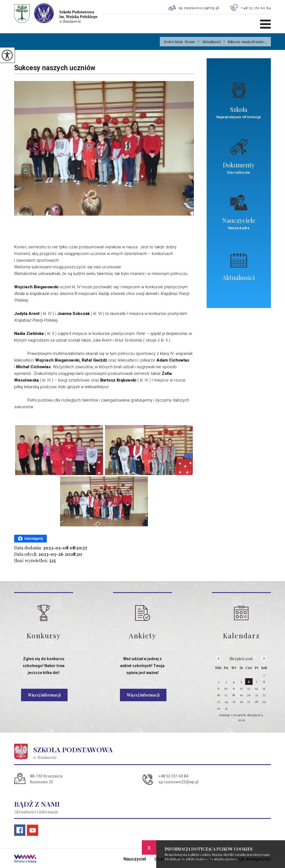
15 (264, 688)
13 (249, 688)
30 (219, 708)
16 (219, 695)
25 (234, 702)
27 (249, 702)
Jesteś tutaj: (174, 41)
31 (226, 708)
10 (226, 688)
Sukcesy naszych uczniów (55, 68)
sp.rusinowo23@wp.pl (194, 8)
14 (256, 688)
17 (226, 695)
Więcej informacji (44, 695)
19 (241, 695)
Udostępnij (30, 539)
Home (190, 41)
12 (241, 688)
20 (249, 695)
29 (264, 702)
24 (226, 702)
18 (234, 695)
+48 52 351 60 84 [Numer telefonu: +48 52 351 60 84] (173, 776)
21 (256, 695)
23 (219, 702)
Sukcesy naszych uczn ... (244, 42)
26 (241, 702)
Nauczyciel (135, 859)
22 (264, 695)
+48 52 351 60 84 (251, 8)
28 (256, 702)
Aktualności (208, 42)
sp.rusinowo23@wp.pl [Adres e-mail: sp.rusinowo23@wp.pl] (179, 782)
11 (234, 688)
